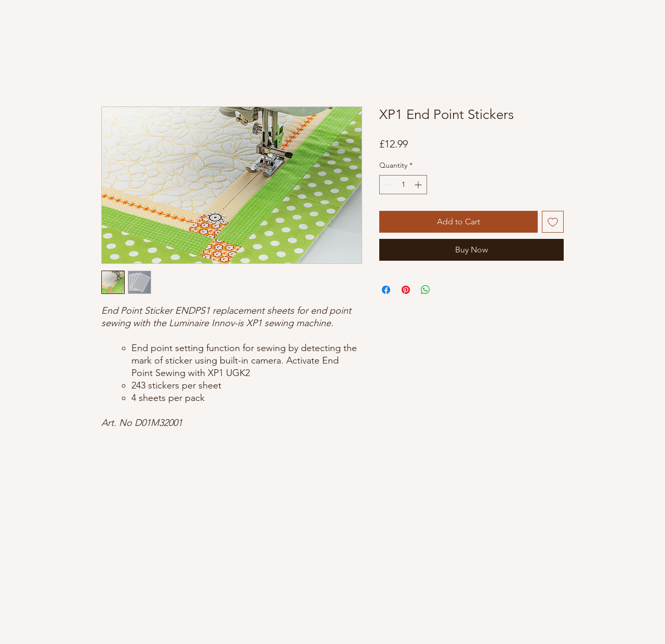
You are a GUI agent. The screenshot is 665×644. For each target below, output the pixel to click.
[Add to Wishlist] (553, 222)
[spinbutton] (403, 185)
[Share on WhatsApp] (425, 290)
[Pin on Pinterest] (406, 290)
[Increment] (419, 185)
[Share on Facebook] (386, 290)
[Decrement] (387, 185)
